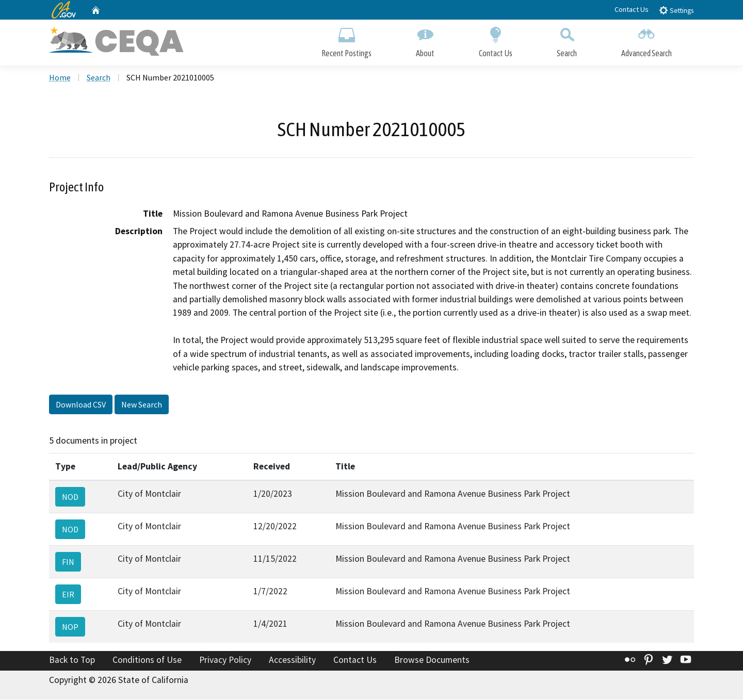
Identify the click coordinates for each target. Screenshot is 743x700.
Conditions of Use (147, 660)
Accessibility (292, 660)
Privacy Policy (225, 660)
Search (567, 40)
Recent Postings (346, 40)
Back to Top (72, 660)
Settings (676, 10)
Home (60, 78)
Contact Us (632, 9)
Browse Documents (432, 660)
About (425, 40)
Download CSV (81, 405)
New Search (142, 405)
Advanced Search (647, 40)
